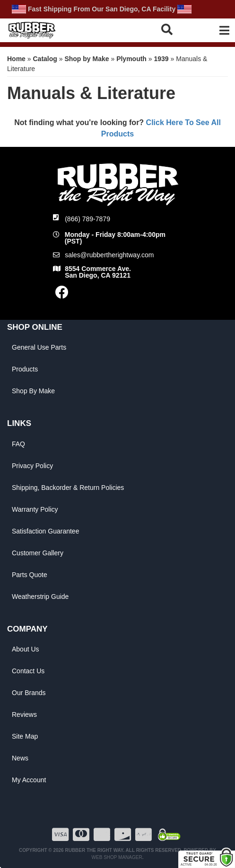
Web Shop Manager (117, 857)
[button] (171, 29)
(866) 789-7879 (87, 219)
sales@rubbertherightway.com (109, 255)
